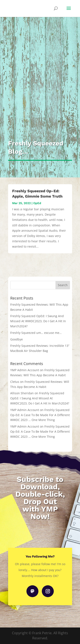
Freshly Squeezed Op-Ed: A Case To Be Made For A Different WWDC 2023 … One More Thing (40, 415)
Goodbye (17, 339)
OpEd (37, 203)
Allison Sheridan (22, 393)
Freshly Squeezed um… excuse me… (36, 333)
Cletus (15, 382)
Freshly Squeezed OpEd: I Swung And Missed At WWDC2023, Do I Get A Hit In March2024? (38, 321)
